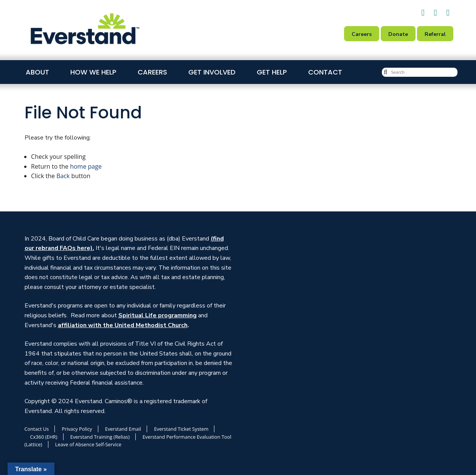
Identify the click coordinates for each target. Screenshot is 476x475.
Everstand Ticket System (181, 429)
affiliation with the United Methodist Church (123, 325)
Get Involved (212, 72)
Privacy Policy (77, 429)
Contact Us (37, 429)
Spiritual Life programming (157, 315)
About (37, 72)
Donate (398, 34)
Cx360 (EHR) (44, 437)
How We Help (93, 72)
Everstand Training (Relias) (100, 437)
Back (63, 176)
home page (86, 166)
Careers (152, 72)
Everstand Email (123, 429)
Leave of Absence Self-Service (88, 444)
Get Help (272, 72)
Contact (325, 72)
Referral (435, 34)
